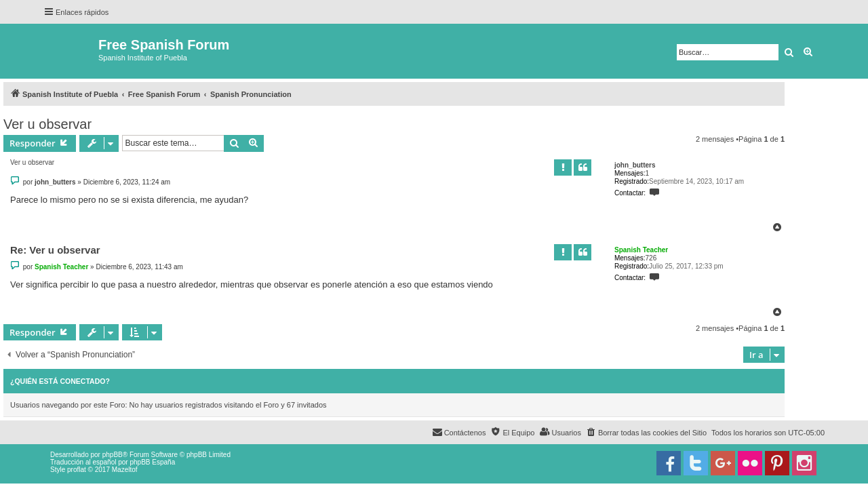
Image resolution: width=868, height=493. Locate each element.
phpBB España (152, 462)
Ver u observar (47, 124)
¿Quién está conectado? (60, 381)
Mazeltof (125, 470)
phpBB (113, 455)
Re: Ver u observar (55, 250)
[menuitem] (646, 433)
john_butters (635, 165)
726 (651, 258)
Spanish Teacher (641, 250)
